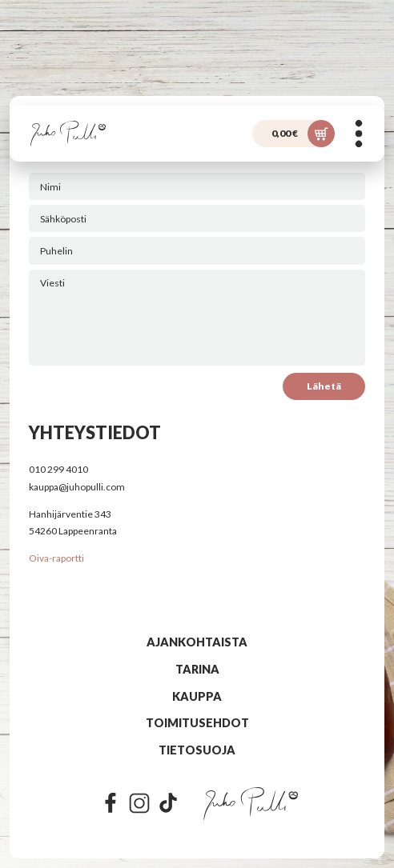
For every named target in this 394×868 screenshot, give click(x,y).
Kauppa (197, 696)
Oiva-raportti (56, 558)
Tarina (197, 669)
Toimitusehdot (197, 723)
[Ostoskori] (293, 134)
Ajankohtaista (197, 642)
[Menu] (359, 134)
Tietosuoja (197, 750)
